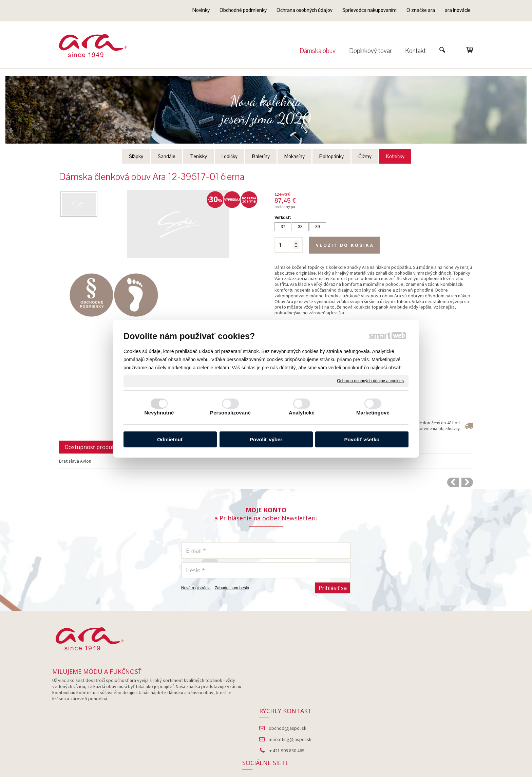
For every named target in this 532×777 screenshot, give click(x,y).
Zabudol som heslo (232, 588)
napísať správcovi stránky (272, 757)
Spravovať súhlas (395, 757)
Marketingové (373, 413)
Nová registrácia (196, 588)
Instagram (412, 700)
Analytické (302, 413)
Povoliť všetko (362, 439)
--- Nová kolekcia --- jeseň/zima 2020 (266, 110)
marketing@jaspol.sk (292, 700)
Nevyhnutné (159, 413)
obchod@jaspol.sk (290, 689)
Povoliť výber (266, 439)
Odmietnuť (170, 439)
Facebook (412, 689)
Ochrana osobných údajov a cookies (370, 381)
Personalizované (230, 413)
